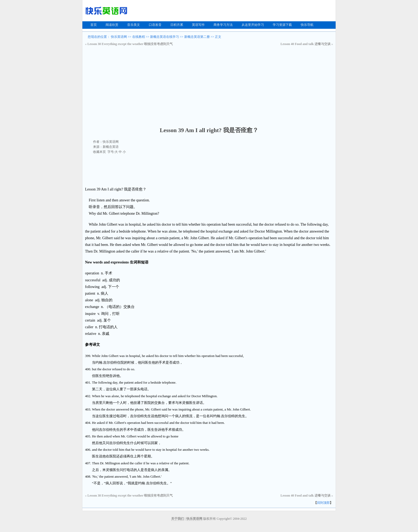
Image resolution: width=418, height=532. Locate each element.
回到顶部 (323, 503)
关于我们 (178, 519)
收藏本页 (99, 152)
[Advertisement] (209, 86)
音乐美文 (134, 25)
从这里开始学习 (253, 25)
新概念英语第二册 (197, 37)
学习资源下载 (282, 25)
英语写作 (198, 25)
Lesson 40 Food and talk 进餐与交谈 (306, 44)
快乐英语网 (119, 37)
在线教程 (139, 37)
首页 (94, 25)
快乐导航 (307, 25)
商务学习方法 (223, 25)
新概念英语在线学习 (164, 37)
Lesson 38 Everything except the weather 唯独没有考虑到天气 (130, 44)
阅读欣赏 (112, 25)
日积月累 (177, 25)
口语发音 (155, 25)
